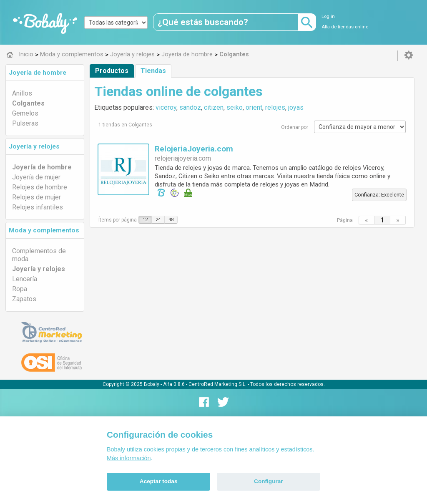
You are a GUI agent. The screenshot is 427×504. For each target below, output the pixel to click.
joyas (296, 107)
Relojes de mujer (36, 197)
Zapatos (24, 299)
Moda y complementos (44, 230)
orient (254, 107)
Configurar (268, 481)
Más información (129, 458)
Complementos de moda (39, 255)
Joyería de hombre (38, 73)
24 (158, 220)
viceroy (166, 107)
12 (145, 220)
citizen (214, 107)
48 (171, 220)
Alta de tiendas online (345, 27)
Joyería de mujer (36, 177)
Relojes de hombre (40, 187)
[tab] (45, 73)
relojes (275, 107)
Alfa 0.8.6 (174, 384)
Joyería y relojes (34, 146)
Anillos (22, 93)
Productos (112, 71)
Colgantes (28, 103)
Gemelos (25, 113)
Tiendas (153, 71)
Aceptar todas (159, 481)
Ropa (20, 289)
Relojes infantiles (38, 207)
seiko (235, 107)
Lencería (25, 279)
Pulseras (25, 123)
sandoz (190, 107)
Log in (328, 16)
